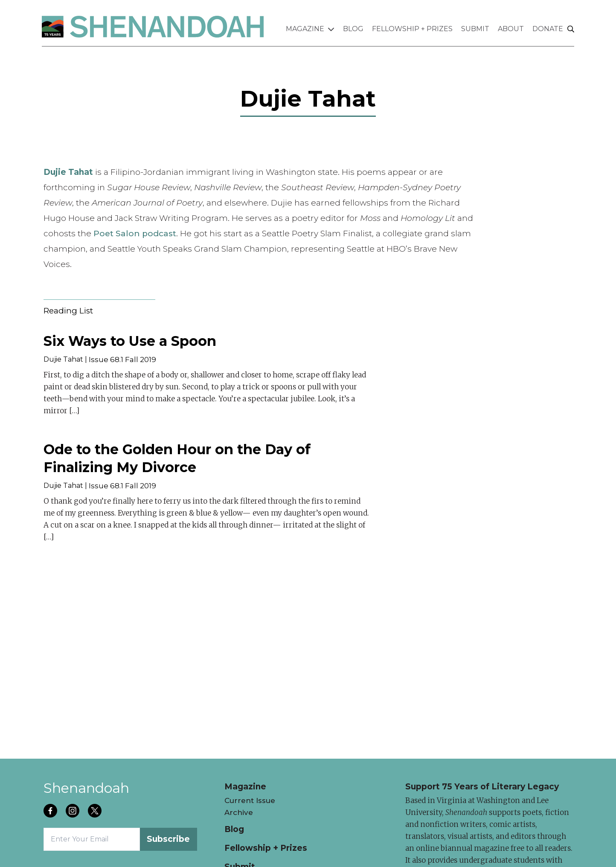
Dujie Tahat (63, 359)
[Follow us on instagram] (73, 812)
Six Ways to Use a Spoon (130, 341)
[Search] (571, 29)
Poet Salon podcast (135, 233)
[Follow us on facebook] (51, 812)
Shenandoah (86, 788)
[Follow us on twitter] (96, 812)
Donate (548, 29)
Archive (239, 812)
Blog (353, 29)
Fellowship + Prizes (412, 29)
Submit (475, 29)
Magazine (310, 29)
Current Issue (250, 800)
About (511, 29)
